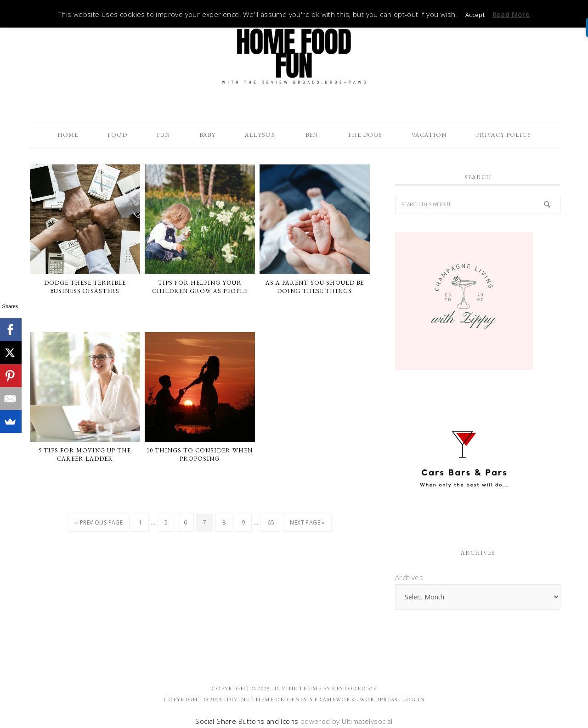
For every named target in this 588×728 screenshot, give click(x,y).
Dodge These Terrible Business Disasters (85, 287)
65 (271, 522)
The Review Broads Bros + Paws (294, 56)
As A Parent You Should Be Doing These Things (315, 287)
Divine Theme (250, 700)
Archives (409, 577)
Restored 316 (354, 688)
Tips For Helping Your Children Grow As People (200, 287)
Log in (413, 700)
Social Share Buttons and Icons (247, 721)
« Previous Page (99, 522)
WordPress (379, 700)
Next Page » (307, 522)
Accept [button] (475, 15)
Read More (511, 14)
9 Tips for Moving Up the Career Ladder (85, 454)
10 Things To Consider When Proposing (200, 454)
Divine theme (298, 688)
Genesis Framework (321, 700)
